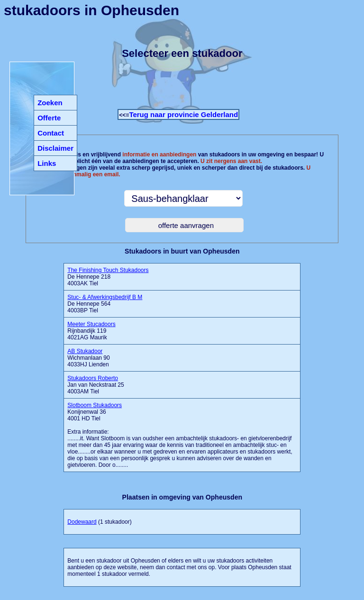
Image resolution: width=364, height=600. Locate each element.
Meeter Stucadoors (91, 324)
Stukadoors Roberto (93, 378)
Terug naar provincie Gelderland (183, 114)
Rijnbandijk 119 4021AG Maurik (91, 331)
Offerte (49, 118)
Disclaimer (55, 148)
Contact (51, 133)
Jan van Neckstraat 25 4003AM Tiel (96, 385)
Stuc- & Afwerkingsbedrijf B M (105, 297)
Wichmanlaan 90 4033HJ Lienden (88, 358)
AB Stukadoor (85, 351)
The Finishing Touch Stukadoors (108, 270)
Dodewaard (82, 522)
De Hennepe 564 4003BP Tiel (105, 304)
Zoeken (50, 103)
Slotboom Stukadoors (95, 405)
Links (47, 163)
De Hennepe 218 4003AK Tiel (108, 277)
